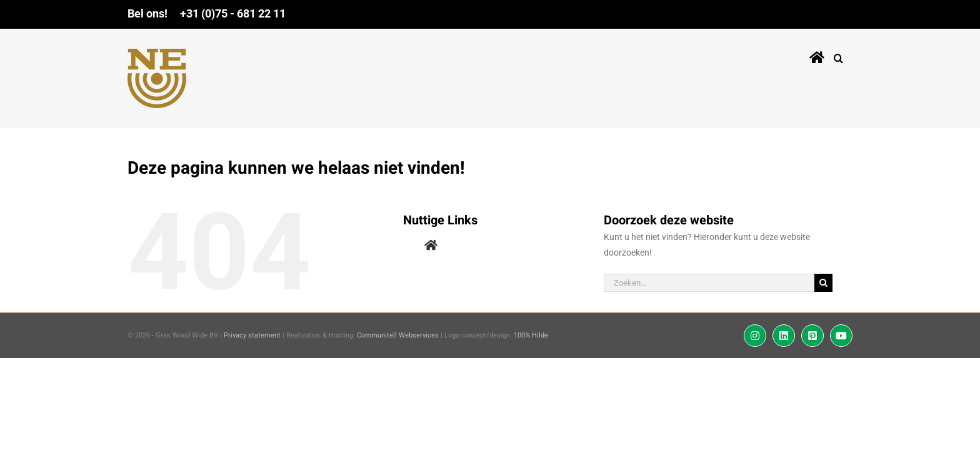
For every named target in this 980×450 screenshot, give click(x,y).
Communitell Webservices (398, 335)
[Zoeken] (823, 283)
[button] (848, 56)
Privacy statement (252, 335)
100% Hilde (531, 335)
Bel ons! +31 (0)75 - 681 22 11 (207, 13)
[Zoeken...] (709, 283)
